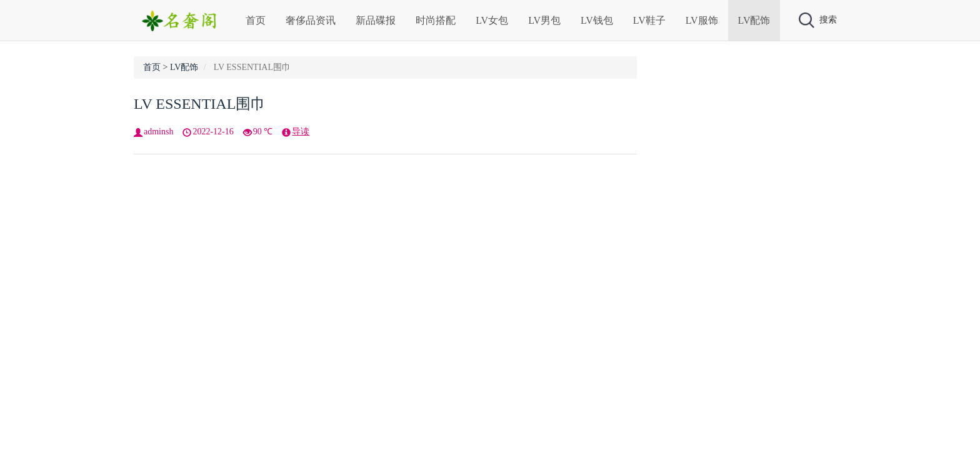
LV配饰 (754, 20)
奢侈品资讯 (311, 20)
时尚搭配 (436, 20)
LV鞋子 (649, 20)
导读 (301, 132)
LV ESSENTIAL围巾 (200, 104)
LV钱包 (597, 20)
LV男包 (544, 20)
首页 (256, 20)
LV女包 (492, 20)
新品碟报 (376, 20)
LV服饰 (702, 20)
